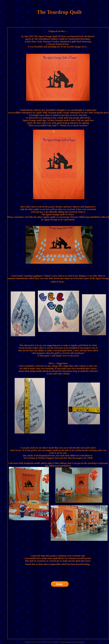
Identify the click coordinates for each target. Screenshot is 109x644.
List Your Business (79, 642)
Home (59, 584)
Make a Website (66, 642)
